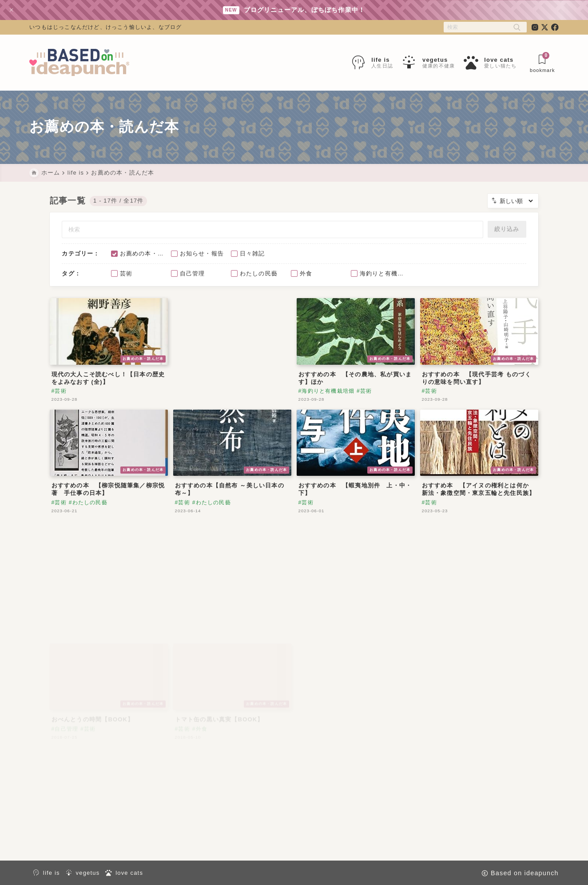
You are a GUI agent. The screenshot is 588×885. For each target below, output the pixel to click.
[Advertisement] (232, 355)
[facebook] (555, 27)
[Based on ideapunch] (79, 63)
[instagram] (535, 27)
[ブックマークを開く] (542, 63)
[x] (545, 27)
